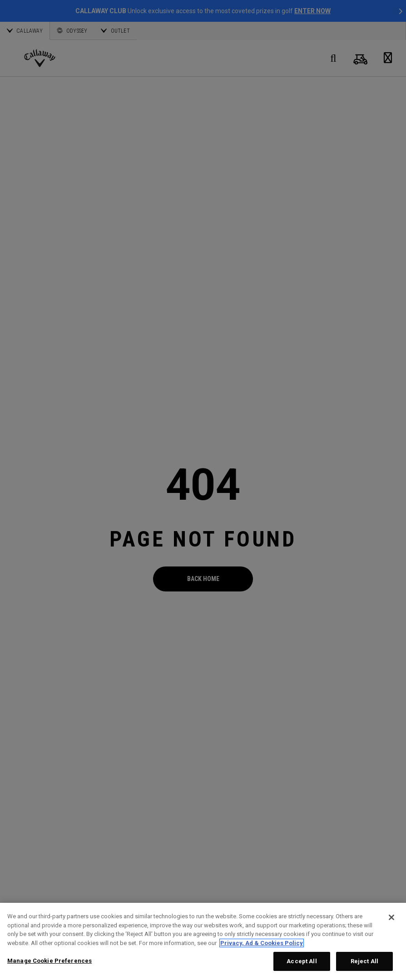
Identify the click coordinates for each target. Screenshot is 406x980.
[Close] (391, 917)
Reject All (364, 961)
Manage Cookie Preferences (50, 961)
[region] (203, 941)
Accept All (302, 961)
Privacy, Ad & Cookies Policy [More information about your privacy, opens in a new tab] (262, 943)
